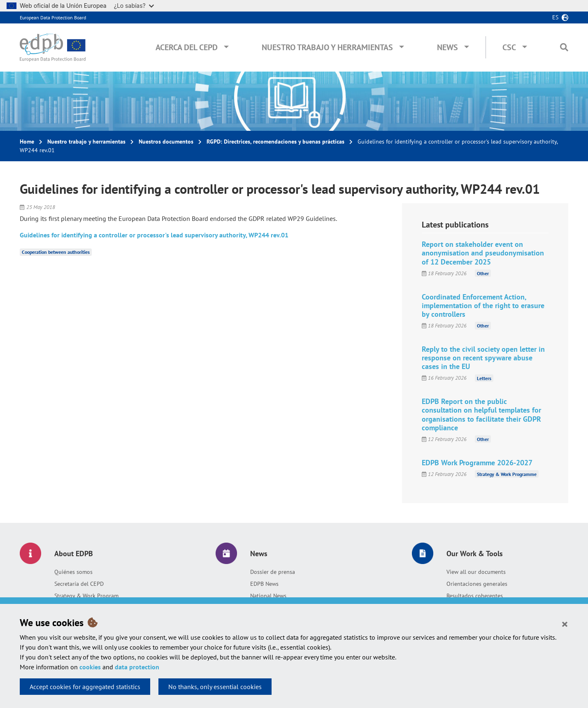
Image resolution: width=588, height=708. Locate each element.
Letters (484, 378)
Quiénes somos (73, 572)
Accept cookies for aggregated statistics (85, 687)
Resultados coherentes (475, 596)
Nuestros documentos (166, 142)
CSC (509, 47)
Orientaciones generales (477, 584)
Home (27, 142)
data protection (137, 667)
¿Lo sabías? (134, 6)
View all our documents (476, 572)
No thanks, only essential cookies (215, 687)
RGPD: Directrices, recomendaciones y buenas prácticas (275, 142)
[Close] (565, 624)
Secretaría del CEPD (79, 584)
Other (483, 273)
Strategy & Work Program (86, 596)
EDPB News (264, 584)
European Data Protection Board (53, 17)
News (447, 47)
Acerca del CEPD (187, 47)
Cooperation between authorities (56, 252)
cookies (90, 667)
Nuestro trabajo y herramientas (327, 47)
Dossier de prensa (273, 572)
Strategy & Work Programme (507, 474)
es (555, 17)
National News (268, 596)
